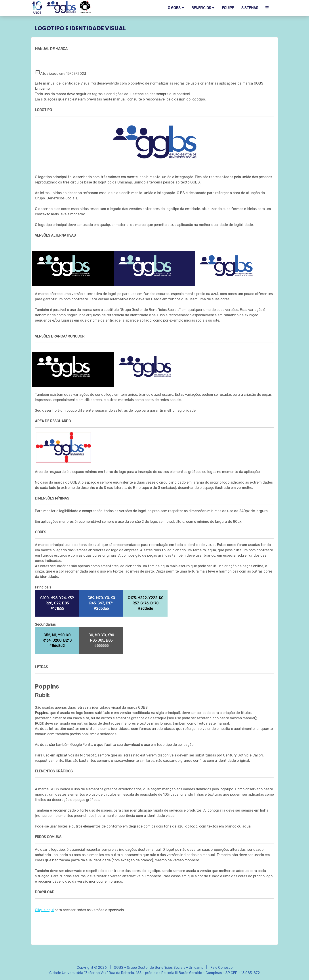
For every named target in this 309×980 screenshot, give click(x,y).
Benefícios (201, 8)
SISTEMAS (250, 8)
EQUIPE (228, 8)
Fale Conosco (221, 967)
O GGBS (174, 8)
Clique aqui (44, 910)
